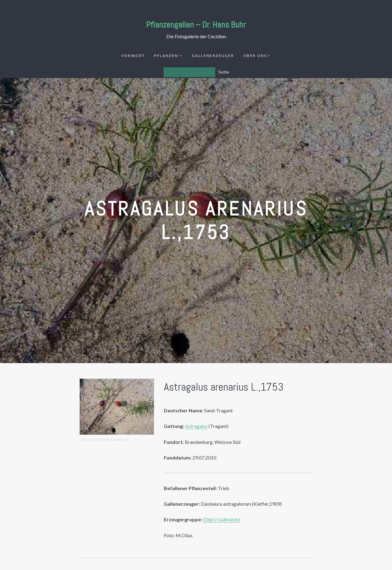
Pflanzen (166, 56)
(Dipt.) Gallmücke (222, 519)
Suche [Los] (224, 72)
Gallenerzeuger (213, 56)
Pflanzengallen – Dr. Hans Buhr (196, 25)
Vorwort (133, 56)
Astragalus (196, 426)
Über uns (255, 56)
